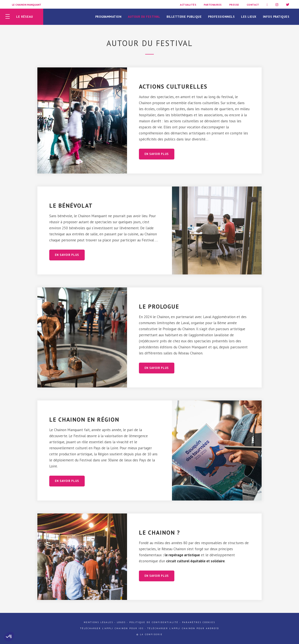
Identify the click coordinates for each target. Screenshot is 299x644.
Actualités (188, 5)
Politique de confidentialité (154, 622)
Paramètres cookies (199, 622)
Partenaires (213, 5)
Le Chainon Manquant (27, 5)
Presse (234, 5)
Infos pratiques (276, 17)
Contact (253, 5)
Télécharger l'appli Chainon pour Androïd (183, 628)
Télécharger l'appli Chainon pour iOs (112, 628)
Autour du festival (144, 17)
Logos (121, 622)
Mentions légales (99, 622)
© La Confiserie (150, 634)
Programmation (108, 17)
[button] (9, 637)
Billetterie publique (184, 17)
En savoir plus (157, 154)
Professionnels (221, 17)
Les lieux (249, 17)
